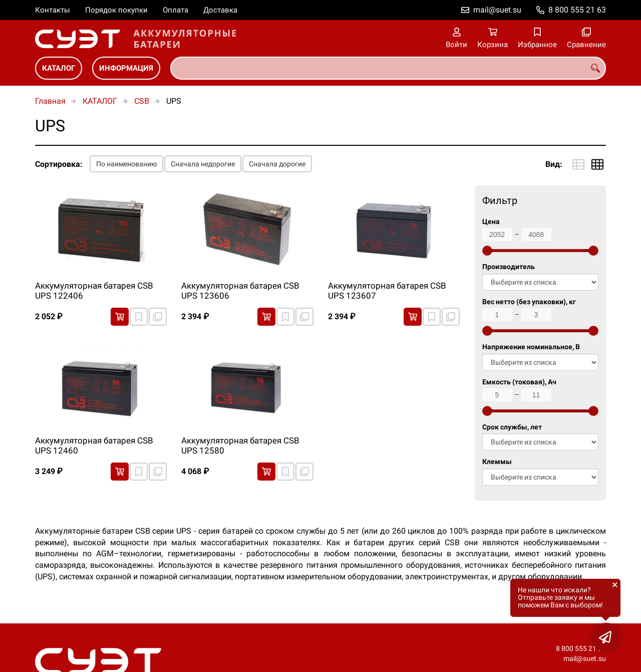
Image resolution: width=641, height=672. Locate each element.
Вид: (554, 164)
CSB (142, 101)
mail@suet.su (497, 10)
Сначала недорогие (203, 164)
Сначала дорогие (277, 164)
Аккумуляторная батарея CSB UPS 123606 (240, 291)
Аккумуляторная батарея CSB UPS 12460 (94, 445)
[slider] (487, 251)
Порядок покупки (116, 10)
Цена (491, 222)
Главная (50, 101)
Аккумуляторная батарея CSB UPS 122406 (94, 291)
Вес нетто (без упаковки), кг (529, 302)
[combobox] (388, 68)
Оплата (176, 10)
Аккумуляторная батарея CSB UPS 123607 (387, 291)
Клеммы (497, 462)
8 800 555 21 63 (577, 10)
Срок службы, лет (512, 427)
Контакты (53, 10)
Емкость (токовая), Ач (519, 382)
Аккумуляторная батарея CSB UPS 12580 (240, 445)
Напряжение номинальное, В (531, 347)
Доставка (220, 10)
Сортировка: (59, 164)
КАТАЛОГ (59, 68)
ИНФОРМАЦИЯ (126, 68)
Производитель (509, 267)
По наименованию (126, 164)
